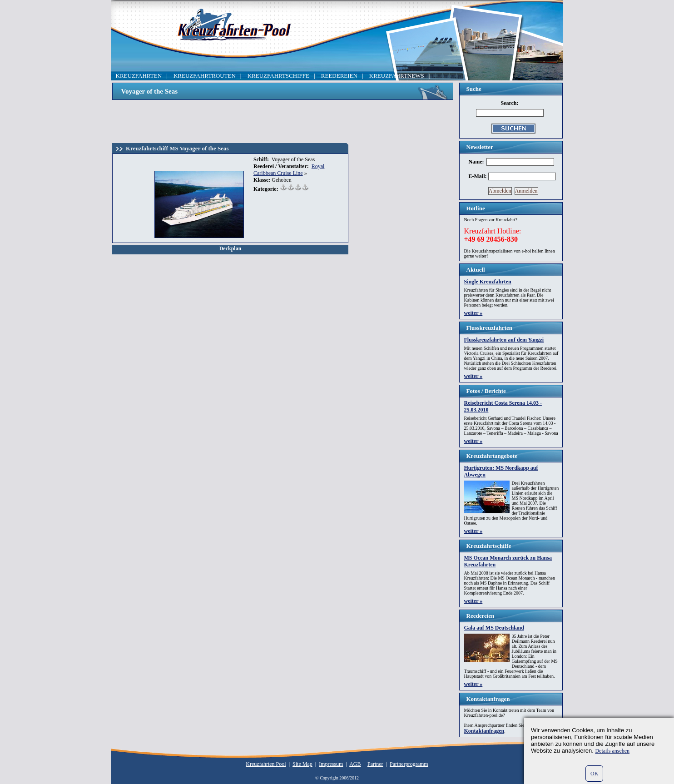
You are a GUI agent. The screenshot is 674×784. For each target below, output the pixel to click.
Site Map (302, 764)
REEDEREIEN (339, 76)
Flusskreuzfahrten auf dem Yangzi (504, 340)
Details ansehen (612, 751)
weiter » (473, 313)
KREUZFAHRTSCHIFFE (278, 76)
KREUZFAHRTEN (139, 76)
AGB (355, 764)
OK (594, 774)
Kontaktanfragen (484, 731)
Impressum (331, 764)
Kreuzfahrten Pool (266, 764)
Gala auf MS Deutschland (494, 628)
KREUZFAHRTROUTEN (205, 76)
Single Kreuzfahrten (488, 282)
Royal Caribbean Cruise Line (289, 170)
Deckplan (230, 248)
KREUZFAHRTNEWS (397, 76)
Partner (375, 764)
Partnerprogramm (409, 764)
